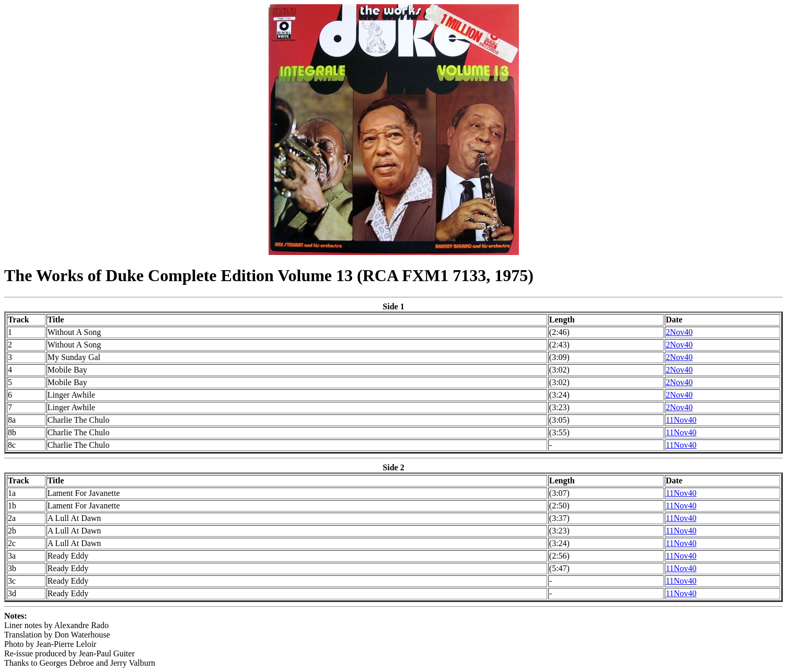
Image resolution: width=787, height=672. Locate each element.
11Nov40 (681, 420)
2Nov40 (679, 332)
